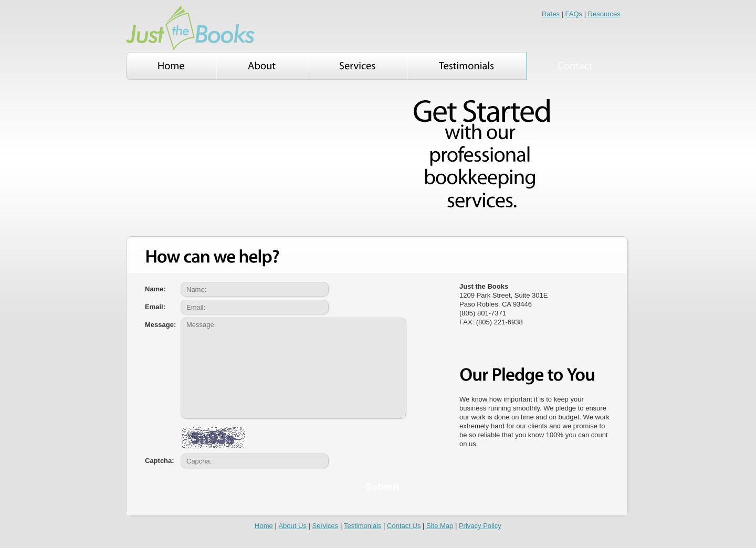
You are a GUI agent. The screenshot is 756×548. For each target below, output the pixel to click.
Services (325, 526)
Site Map (440, 526)
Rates (551, 14)
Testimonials (363, 526)
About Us (292, 526)
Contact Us (404, 526)
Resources (604, 14)
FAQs (574, 14)
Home (264, 526)
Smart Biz (190, 28)
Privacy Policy (480, 526)
